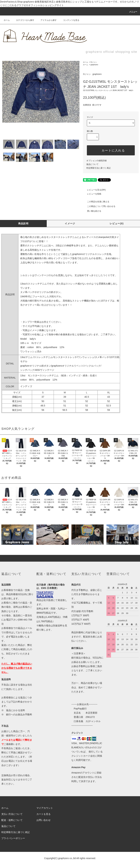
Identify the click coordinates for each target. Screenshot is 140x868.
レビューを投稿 (92, 194)
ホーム (7, 20)
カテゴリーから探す (23, 20)
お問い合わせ (44, 820)
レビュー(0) (117, 223)
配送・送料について (12, 820)
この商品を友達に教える (96, 202)
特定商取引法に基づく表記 (99, 168)
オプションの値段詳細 (96, 161)
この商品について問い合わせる (99, 206)
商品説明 (23, 223)
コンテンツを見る (69, 20)
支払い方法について (12, 814)
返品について (92, 164)
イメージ (70, 223)
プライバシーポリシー (13, 838)
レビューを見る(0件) (94, 190)
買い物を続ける (92, 211)
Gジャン (94, 62)
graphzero (94, 65)
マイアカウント (45, 808)
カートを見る (44, 814)
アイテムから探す (47, 20)
